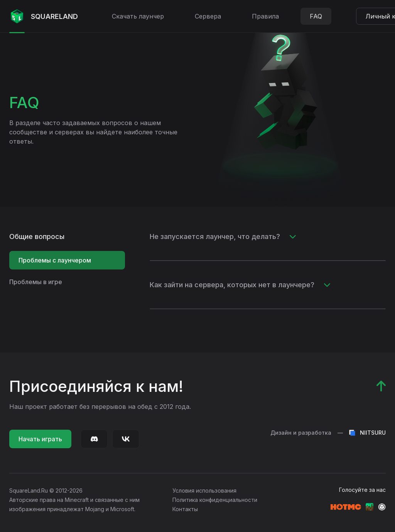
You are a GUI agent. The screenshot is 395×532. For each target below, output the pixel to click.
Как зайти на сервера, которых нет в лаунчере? (240, 285)
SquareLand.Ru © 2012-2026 (46, 490)
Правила (265, 16)
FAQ (316, 16)
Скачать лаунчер (138, 16)
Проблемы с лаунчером (55, 260)
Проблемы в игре (36, 282)
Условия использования (204, 490)
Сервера (208, 16)
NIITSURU (367, 433)
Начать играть (40, 439)
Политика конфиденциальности (215, 500)
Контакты (185, 509)
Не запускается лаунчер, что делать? (223, 236)
